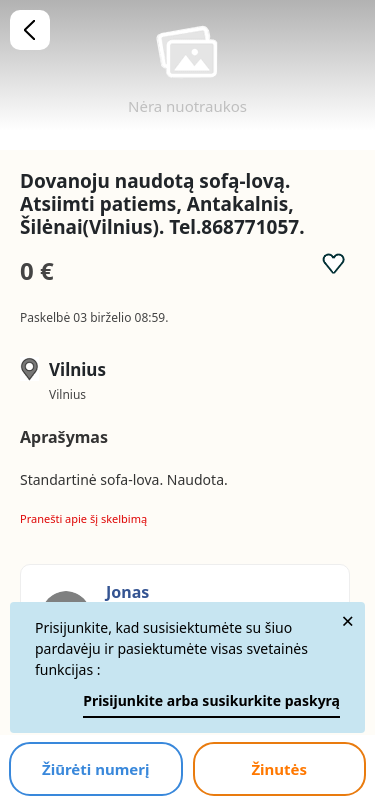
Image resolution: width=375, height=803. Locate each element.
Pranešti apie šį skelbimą (83, 518)
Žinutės (279, 769)
